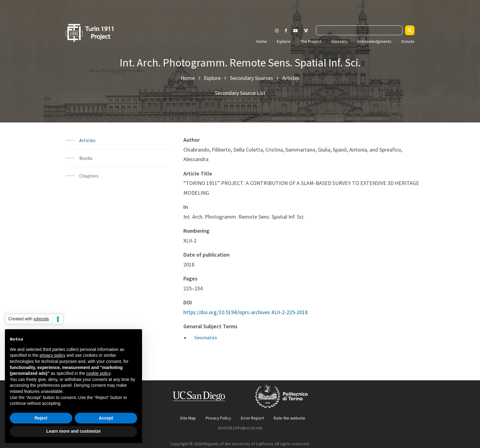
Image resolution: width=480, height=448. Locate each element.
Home (262, 41)
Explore (284, 41)
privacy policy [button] (52, 355)
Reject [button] (41, 418)
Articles (291, 78)
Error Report (252, 418)
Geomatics (206, 337)
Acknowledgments (374, 41)
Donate (408, 41)
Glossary (339, 41)
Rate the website (289, 418)
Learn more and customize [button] (73, 431)
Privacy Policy (218, 418)
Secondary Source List (240, 93)
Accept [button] (106, 418)
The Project (311, 41)
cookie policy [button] (98, 373)
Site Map (188, 418)
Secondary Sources (251, 78)
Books (86, 158)
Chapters (89, 176)
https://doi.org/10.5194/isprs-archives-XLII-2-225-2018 (246, 312)
